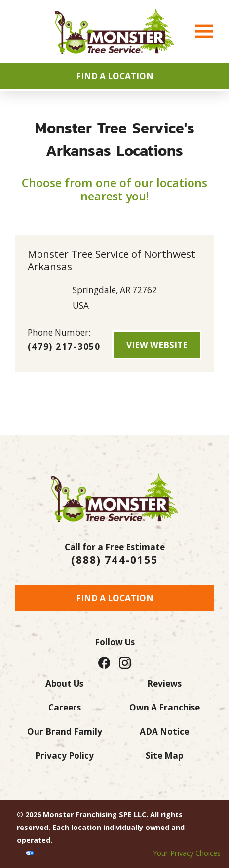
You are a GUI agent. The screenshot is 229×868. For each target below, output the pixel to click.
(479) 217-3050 (64, 346)
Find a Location (115, 598)
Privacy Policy (64, 756)
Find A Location (115, 76)
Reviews (164, 684)
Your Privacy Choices (187, 853)
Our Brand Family (65, 731)
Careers (65, 707)
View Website (157, 345)
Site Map (164, 756)
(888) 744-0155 (114, 560)
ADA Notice (164, 731)
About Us (64, 684)
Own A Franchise (165, 707)
